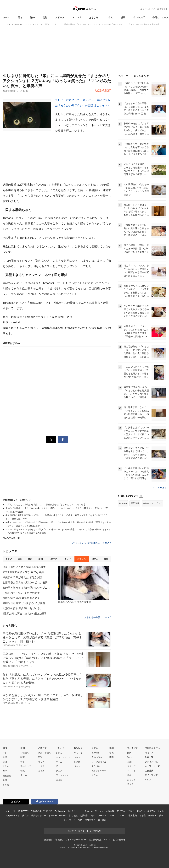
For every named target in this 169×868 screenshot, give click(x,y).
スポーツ (60, 17)
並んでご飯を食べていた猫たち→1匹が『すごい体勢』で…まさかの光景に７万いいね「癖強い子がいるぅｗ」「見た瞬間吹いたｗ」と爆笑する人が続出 (58, 531)
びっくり (78, 753)
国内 (20, 17)
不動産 (143, 816)
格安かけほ (36, 816)
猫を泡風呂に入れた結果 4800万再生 (24, 567)
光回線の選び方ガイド (42, 811)
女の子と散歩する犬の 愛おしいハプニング (27, 588)
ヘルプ (148, 780)
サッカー (42, 762)
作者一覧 (149, 757)
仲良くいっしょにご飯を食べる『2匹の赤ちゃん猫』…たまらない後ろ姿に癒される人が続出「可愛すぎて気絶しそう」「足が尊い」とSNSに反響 (58, 524)
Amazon (123, 503)
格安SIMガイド (13, 816)
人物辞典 (149, 771)
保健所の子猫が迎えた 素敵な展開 (23, 577)
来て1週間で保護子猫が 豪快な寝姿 (23, 572)
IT (57, 766)
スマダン (96, 753)
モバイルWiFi (50, 816)
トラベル (96, 766)
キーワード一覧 (152, 766)
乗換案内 (132, 816)
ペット (77, 766)
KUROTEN (23, 811)
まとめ (6, 766)
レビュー (60, 753)
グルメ (59, 771)
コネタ (77, 757)
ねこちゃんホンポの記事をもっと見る (91, 543)
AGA (80, 820)
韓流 (23, 771)
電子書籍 (102, 820)
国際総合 (7, 776)
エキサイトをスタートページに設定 (84, 831)
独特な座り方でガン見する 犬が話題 (24, 603)
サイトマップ (151, 775)
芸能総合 (25, 753)
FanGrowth (60, 811)
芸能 (45, 17)
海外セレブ (26, 766)
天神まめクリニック (94, 811)
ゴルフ (41, 766)
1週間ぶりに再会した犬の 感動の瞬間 (25, 614)
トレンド (77, 17)
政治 (5, 762)
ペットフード (69, 820)
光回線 (25, 816)
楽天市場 (135, 503)
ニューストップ (148, 9)
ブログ (131, 811)
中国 (5, 780)
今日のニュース (160, 17)
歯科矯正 (152, 816)
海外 (32, 17)
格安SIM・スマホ (156, 811)
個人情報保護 (95, 840)
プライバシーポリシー (76, 840)
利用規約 (59, 840)
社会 (5, 753)
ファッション (62, 775)
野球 (40, 757)
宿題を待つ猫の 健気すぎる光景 (21, 598)
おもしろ (94, 17)
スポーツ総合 (45, 753)
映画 (23, 757)
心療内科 (110, 811)
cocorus (63, 816)
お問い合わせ (119, 840)
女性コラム (97, 757)
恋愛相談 (84, 816)
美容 (161, 816)
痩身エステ (90, 820)
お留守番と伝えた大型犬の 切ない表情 (25, 583)
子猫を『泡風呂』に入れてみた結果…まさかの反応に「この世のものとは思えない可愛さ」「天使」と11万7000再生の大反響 (57, 510)
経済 (5, 757)
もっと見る (160, 488)
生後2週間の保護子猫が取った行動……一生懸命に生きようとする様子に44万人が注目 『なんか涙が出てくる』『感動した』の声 (56, 517)
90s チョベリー (99, 771)
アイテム (121, 811)
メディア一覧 (151, 762)
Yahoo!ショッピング (152, 503)
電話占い (141, 811)
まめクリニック (75, 811)
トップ (9, 559)
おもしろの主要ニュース (98, 617)
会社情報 (48, 840)
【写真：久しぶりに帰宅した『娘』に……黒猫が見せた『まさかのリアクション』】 (46, 505)
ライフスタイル (99, 762)
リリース (149, 753)
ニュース (5, 17)
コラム (109, 17)
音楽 (23, 762)
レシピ (112, 816)
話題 (112, 757)
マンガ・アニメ (63, 757)
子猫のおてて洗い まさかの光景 (21, 593)
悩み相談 (73, 816)
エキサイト (162, 9)
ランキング (139, 17)
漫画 (123, 17)
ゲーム (59, 762)
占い (93, 816)
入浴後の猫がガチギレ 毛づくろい (23, 608)
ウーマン (102, 816)
